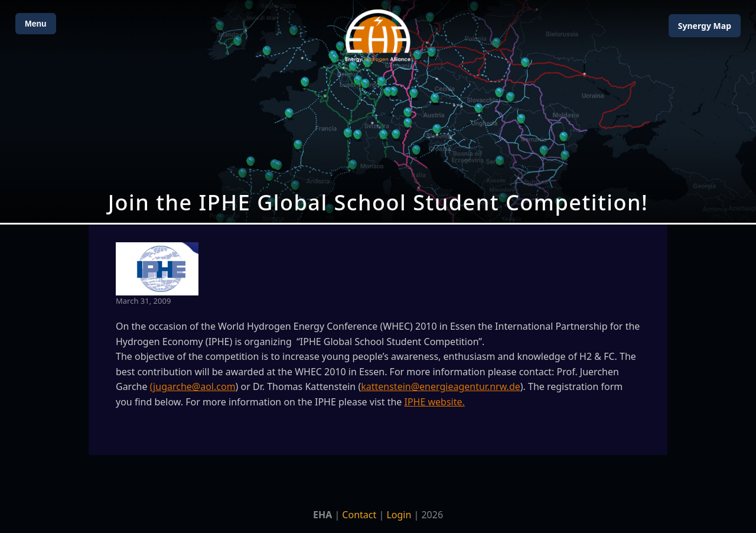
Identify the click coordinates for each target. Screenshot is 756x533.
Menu (36, 24)
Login (399, 515)
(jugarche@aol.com (193, 386)
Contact (359, 515)
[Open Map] (378, 111)
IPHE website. (435, 402)
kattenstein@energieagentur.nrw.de (441, 386)
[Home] (378, 36)
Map (705, 26)
